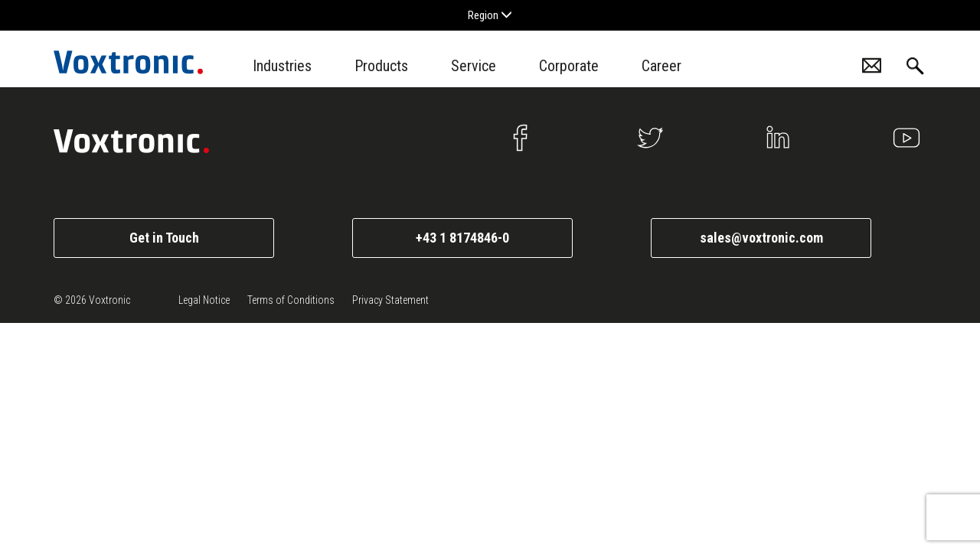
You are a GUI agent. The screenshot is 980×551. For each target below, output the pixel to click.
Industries (282, 66)
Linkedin (778, 138)
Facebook (521, 138)
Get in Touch (164, 238)
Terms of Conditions (291, 300)
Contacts (872, 65)
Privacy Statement (390, 300)
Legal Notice (204, 300)
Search (915, 66)
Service (474, 66)
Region (490, 15)
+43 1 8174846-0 (462, 238)
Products (381, 66)
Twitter (650, 138)
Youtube (906, 138)
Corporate (569, 66)
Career (661, 66)
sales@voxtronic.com (761, 238)
